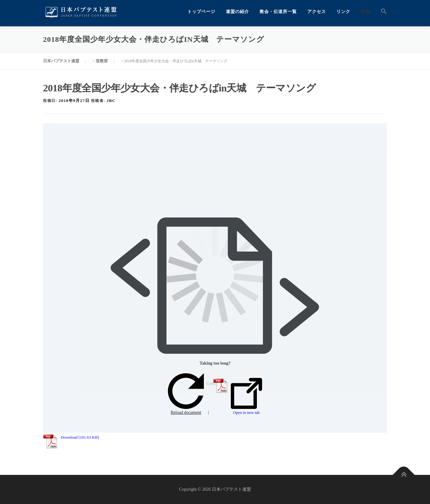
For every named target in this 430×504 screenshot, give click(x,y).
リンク (343, 12)
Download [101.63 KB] (80, 437)
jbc (111, 101)
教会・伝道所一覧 (278, 12)
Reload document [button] (186, 394)
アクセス (317, 12)
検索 (366, 12)
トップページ (201, 12)
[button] (381, 12)
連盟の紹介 (237, 12)
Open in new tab (246, 397)
